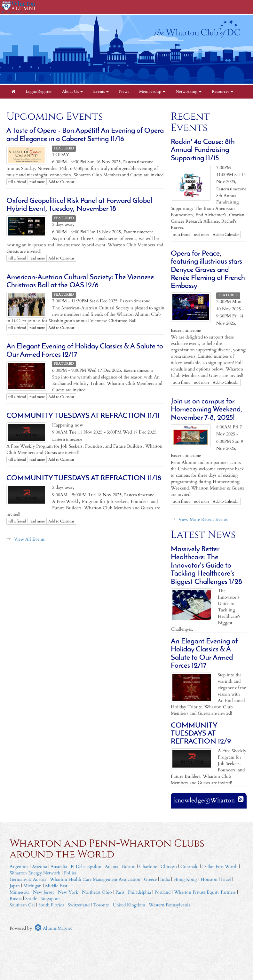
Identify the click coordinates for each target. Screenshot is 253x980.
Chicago (169, 867)
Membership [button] (152, 92)
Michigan (32, 886)
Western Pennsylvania (170, 905)
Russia (16, 899)
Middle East (56, 886)
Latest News (203, 535)
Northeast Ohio (97, 892)
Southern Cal (22, 905)
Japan (15, 886)
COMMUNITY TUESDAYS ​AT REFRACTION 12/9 (201, 734)
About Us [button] (72, 92)
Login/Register (39, 92)
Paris (120, 892)
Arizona (40, 867)
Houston (209, 879)
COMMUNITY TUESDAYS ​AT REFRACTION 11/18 (84, 478)
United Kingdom (129, 905)
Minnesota (20, 892)
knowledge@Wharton (204, 800)
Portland (162, 892)
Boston (129, 867)
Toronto (101, 905)
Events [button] (101, 92)
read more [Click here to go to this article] (37, 182)
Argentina (19, 867)
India (165, 879)
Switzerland (79, 905)
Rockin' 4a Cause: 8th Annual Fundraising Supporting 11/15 (203, 150)
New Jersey (44, 892)
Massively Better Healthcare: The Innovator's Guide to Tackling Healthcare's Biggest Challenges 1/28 (206, 566)
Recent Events (190, 122)
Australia (59, 867)
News (124, 92)
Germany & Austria (28, 879)
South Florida (51, 905)
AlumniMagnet (53, 928)
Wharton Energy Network (35, 873)
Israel (226, 879)
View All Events (29, 539)
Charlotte (148, 867)
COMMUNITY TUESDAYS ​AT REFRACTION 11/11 (83, 416)
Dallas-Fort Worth (220, 867)
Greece (150, 879)
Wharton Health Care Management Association (95, 879)
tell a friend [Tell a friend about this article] (17, 182)
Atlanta (112, 867)
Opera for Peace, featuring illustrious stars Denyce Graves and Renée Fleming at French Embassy (208, 270)
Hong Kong (185, 879)
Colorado (190, 867)
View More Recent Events (203, 519)
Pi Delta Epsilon (86, 867)
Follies (70, 873)
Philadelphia (139, 892)
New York (68, 892)
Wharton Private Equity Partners (205, 892)
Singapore (50, 899)
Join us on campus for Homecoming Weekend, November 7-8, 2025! (207, 410)
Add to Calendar (61, 182)
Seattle (31, 899)
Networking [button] (189, 92)
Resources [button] (222, 92)
